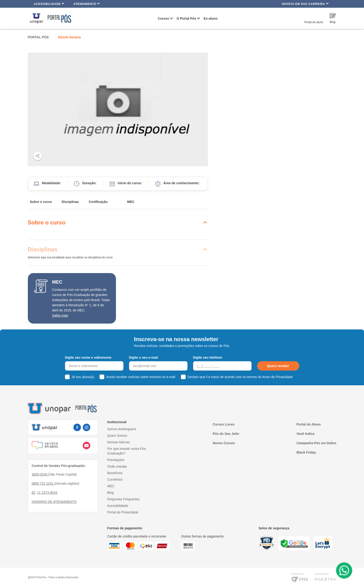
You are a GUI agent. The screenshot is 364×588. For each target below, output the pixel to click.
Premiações (116, 460)
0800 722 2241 (43, 483)
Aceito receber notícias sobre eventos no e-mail (141, 377)
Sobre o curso (41, 202)
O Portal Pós (186, 18)
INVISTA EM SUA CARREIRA (305, 4)
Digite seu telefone (208, 357)
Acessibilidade (49, 4)
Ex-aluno (211, 18)
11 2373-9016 (45, 493)
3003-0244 (40, 474)
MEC (131, 202)
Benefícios (115, 473)
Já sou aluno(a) (83, 377)
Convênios (115, 480)
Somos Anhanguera (122, 429)
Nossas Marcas (119, 442)
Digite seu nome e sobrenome (88, 357)
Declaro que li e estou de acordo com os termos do (240, 377)
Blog (111, 493)
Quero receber (278, 366)
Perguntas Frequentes (124, 499)
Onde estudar (117, 466)
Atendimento (87, 4)
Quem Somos (117, 436)
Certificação (98, 202)
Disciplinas (70, 202)
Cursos (163, 18)
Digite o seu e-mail (144, 357)
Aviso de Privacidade (278, 377)
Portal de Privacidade (123, 512)
